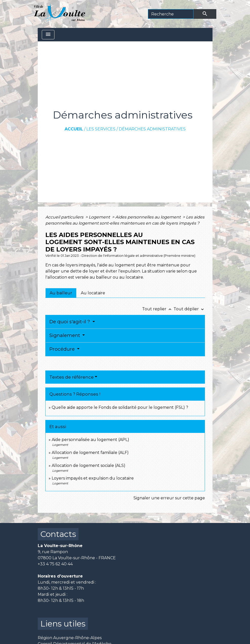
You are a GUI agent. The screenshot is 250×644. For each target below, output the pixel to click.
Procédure (63, 349)
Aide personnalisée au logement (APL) (90, 440)
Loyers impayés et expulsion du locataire (93, 478)
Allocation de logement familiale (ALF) (90, 453)
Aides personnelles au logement (148, 217)
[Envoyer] (205, 14)
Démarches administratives (152, 129)
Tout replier (158, 309)
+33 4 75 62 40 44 (55, 564)
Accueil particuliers (65, 217)
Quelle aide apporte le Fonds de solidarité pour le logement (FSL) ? (120, 407)
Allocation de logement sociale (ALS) (89, 465)
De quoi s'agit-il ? (70, 322)
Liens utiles (63, 624)
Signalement (65, 335)
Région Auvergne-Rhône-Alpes (70, 638)
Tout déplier (189, 309)
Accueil (74, 129)
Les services (101, 129)
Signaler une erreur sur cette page (169, 498)
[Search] (171, 14)
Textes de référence (72, 377)
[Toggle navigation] (48, 35)
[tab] (61, 293)
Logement (100, 217)
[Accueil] (60, 14)
